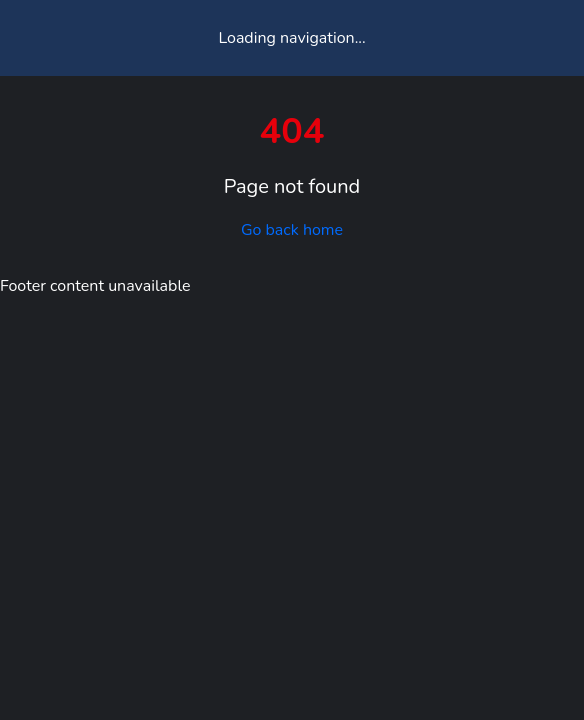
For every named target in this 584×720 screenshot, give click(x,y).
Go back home (292, 230)
